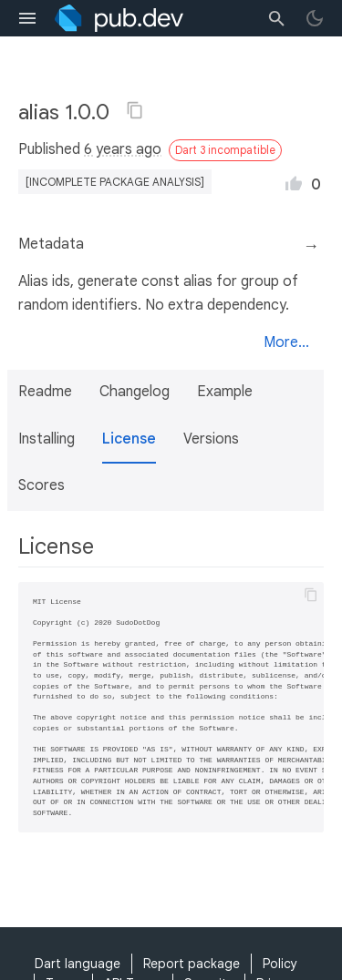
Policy (280, 964)
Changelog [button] (135, 392)
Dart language (78, 964)
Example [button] (225, 392)
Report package (192, 964)
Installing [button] (47, 439)
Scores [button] (41, 485)
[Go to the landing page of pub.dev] (119, 18)
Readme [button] (45, 392)
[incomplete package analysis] (115, 182)
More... (286, 342)
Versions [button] (211, 439)
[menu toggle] (27, 18)
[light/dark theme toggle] (315, 18)
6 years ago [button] (123, 149)
